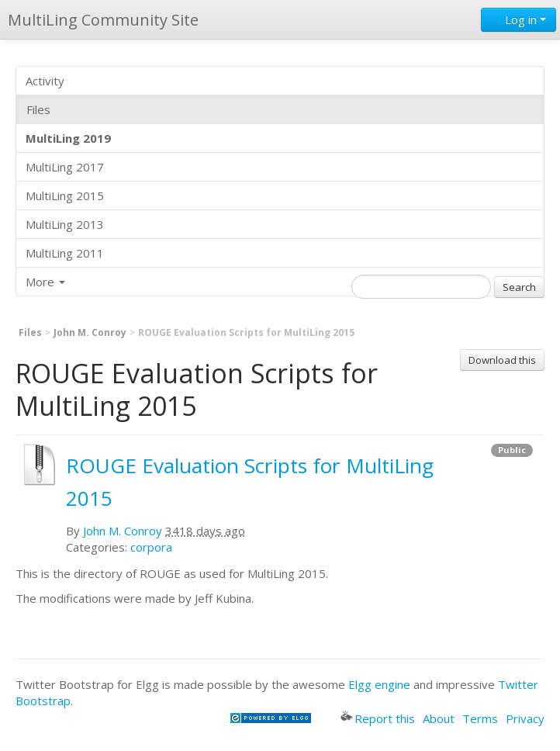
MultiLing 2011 (65, 253)
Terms (480, 718)
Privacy (525, 718)
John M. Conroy (90, 332)
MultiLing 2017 (65, 167)
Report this (378, 718)
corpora (151, 547)
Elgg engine (379, 684)
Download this (502, 360)
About (439, 718)
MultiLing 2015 (65, 196)
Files (38, 109)
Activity (45, 81)
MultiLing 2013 (65, 224)
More (45, 282)
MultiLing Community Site (103, 20)
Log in (519, 19)
